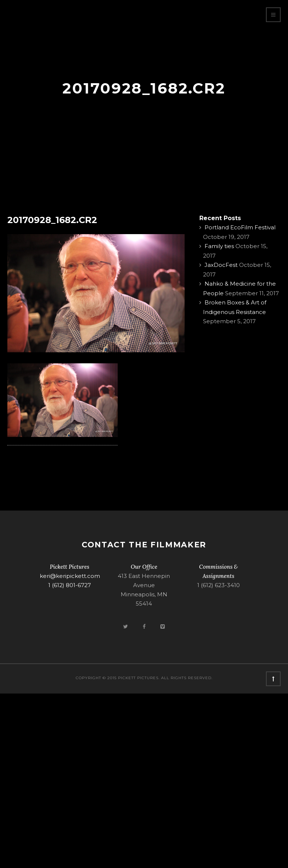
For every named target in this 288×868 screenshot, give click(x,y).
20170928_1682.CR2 (52, 220)
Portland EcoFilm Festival (240, 227)
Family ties (219, 246)
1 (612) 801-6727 (70, 585)
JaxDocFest (221, 265)
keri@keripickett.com (70, 576)
